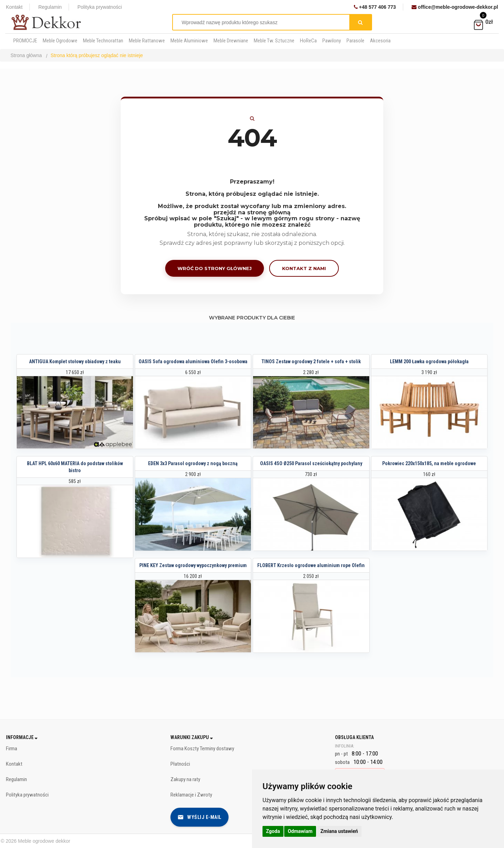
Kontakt (14, 7)
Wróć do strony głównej (215, 268)
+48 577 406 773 (375, 7)
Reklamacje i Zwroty (191, 795)
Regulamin (50, 7)
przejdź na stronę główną (252, 212)
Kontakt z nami (304, 268)
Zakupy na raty (185, 779)
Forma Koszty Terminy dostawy (202, 749)
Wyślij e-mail (199, 817)
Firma (12, 749)
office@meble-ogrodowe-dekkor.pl (455, 7)
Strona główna (26, 55)
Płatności (180, 764)
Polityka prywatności (100, 7)
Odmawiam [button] (300, 831)
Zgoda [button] (273, 831)
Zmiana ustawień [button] (339, 831)
